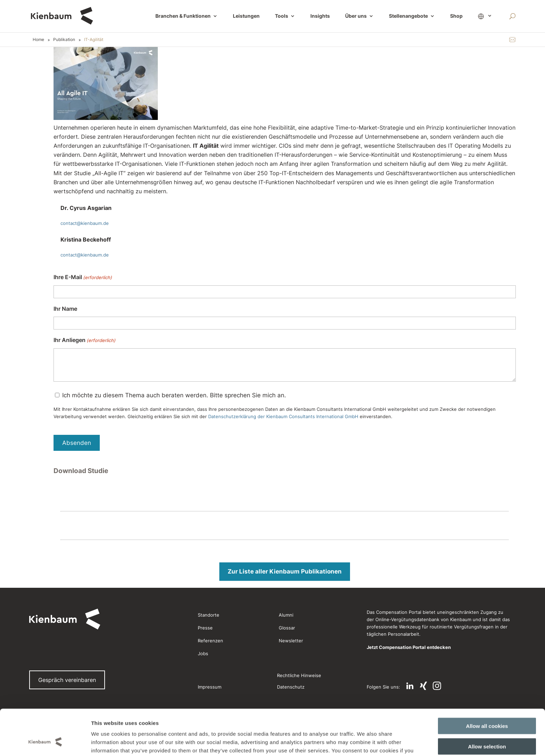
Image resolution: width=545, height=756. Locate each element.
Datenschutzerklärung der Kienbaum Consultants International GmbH (283, 416)
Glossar (287, 628)
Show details (357, 742)
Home (38, 39)
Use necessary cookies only (487, 727)
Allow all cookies (487, 687)
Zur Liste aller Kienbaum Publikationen (285, 571)
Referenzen (210, 641)
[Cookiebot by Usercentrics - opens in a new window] (45, 742)
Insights (320, 16)
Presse (205, 628)
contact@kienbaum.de (85, 223)
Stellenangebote (408, 16)
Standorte (209, 615)
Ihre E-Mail (83, 278)
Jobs (203, 653)
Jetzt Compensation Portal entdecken (409, 647)
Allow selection (487, 707)
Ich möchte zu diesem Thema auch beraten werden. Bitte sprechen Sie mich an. (174, 395)
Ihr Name (65, 309)
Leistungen (246, 16)
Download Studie (81, 471)
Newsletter (291, 641)
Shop (456, 16)
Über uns (356, 16)
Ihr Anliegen (84, 340)
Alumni (286, 615)
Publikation (64, 39)
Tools (282, 16)
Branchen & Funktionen (183, 16)
